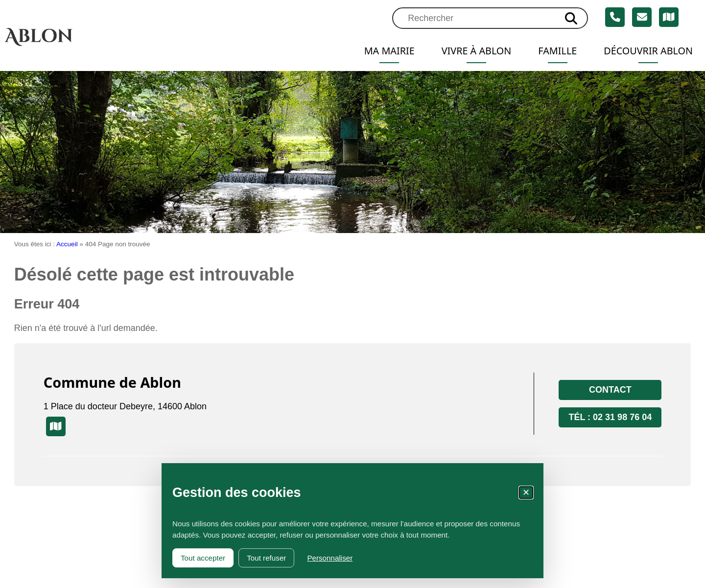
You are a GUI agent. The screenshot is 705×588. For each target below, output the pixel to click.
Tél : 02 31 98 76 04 (610, 417)
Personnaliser (330, 558)
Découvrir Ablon (648, 51)
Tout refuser (266, 558)
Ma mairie (389, 51)
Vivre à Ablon (477, 51)
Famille (557, 51)
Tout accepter (203, 558)
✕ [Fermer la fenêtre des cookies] (526, 493)
